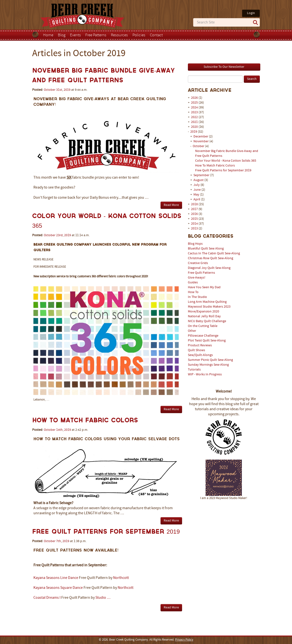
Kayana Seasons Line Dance (56, 578)
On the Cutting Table (203, 326)
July (197, 185)
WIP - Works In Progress (205, 375)
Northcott (121, 578)
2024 (194, 108)
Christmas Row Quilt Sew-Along (211, 258)
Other (192, 331)
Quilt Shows (196, 350)
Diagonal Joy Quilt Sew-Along (209, 268)
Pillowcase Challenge (203, 336)
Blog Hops (195, 244)
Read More (171, 205)
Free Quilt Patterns (201, 273)
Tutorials (194, 370)
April (197, 200)
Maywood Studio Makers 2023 (209, 307)
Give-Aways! (197, 278)
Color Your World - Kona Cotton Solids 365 (226, 161)
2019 (194, 132)
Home (48, 35)
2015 (194, 219)
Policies (139, 35)
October (199, 146)
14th (59, 430)
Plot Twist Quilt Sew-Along (207, 341)
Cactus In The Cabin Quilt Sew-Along (214, 254)
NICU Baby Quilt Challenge (207, 321)
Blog (62, 35)
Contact (156, 35)
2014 (194, 224)
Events (75, 35)
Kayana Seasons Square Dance (58, 588)
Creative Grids (198, 263)
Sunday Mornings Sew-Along (208, 365)
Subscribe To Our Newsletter (224, 67)
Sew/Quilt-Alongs (200, 355)
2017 (194, 209)
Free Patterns (96, 35)
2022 (194, 117)
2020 (194, 127)
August (199, 180)
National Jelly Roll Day (204, 316)
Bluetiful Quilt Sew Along (206, 249)
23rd (59, 235)
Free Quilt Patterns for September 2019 (223, 170)
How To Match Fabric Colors (215, 166)
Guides (193, 283)
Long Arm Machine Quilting (207, 302)
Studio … (103, 598)
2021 (194, 122)
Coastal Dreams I (47, 598)
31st (59, 90)
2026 (194, 98)
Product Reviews (200, 345)
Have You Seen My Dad (204, 287)
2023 (194, 112)
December (201, 137)
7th (59, 541)
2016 (194, 214)
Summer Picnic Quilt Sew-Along (210, 360)
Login (251, 13)
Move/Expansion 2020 (204, 312)
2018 (194, 204)
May (197, 195)
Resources (119, 35)
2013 (194, 229)
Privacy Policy (184, 640)
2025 (194, 103)
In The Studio (197, 297)
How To (193, 292)
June (197, 190)
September (202, 175)
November (201, 141)
